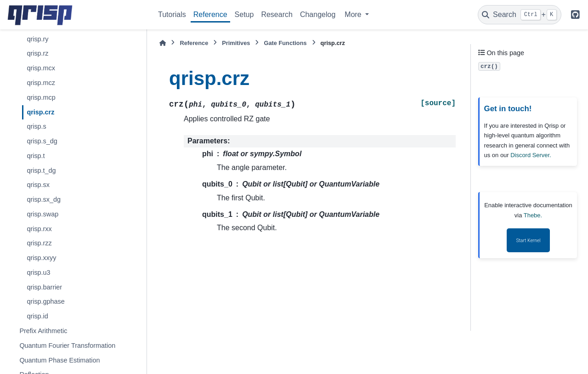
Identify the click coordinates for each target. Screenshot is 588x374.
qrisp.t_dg (41, 170)
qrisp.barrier (44, 287)
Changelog (318, 14)
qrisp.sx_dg (44, 199)
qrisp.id (37, 316)
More (354, 14)
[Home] (163, 43)
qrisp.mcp (41, 97)
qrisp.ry (37, 39)
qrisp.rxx (39, 229)
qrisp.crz (40, 112)
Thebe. (533, 215)
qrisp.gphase (45, 301)
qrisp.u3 (38, 272)
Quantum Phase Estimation (59, 360)
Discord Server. (531, 155)
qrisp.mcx (41, 68)
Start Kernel (528, 241)
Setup (244, 14)
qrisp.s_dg (42, 141)
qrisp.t (36, 156)
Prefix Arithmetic (43, 331)
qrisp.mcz (41, 83)
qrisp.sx (38, 185)
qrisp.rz (37, 53)
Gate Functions (285, 43)
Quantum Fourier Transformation (67, 346)
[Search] (520, 15)
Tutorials (172, 14)
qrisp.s (36, 126)
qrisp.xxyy (41, 258)
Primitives (236, 43)
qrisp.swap (42, 214)
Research (277, 14)
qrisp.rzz (39, 243)
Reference (210, 14)
